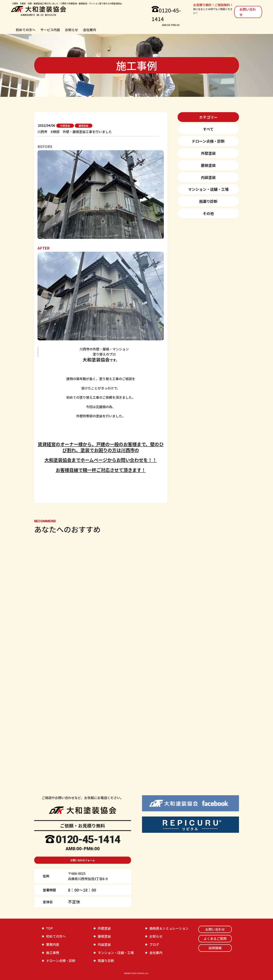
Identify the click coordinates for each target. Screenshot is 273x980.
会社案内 (89, 30)
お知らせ (71, 30)
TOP (49, 928)
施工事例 (53, 953)
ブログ (154, 944)
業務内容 (53, 944)
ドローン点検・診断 (208, 141)
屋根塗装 (208, 165)
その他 (208, 213)
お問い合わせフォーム (83, 860)
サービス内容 (50, 30)
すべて (208, 129)
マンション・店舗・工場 (208, 189)
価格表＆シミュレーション (169, 928)
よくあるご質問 (215, 938)
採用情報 (215, 948)
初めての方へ (26, 30)
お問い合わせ (248, 12)
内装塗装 (208, 177)
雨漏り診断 (208, 201)
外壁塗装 (208, 153)
